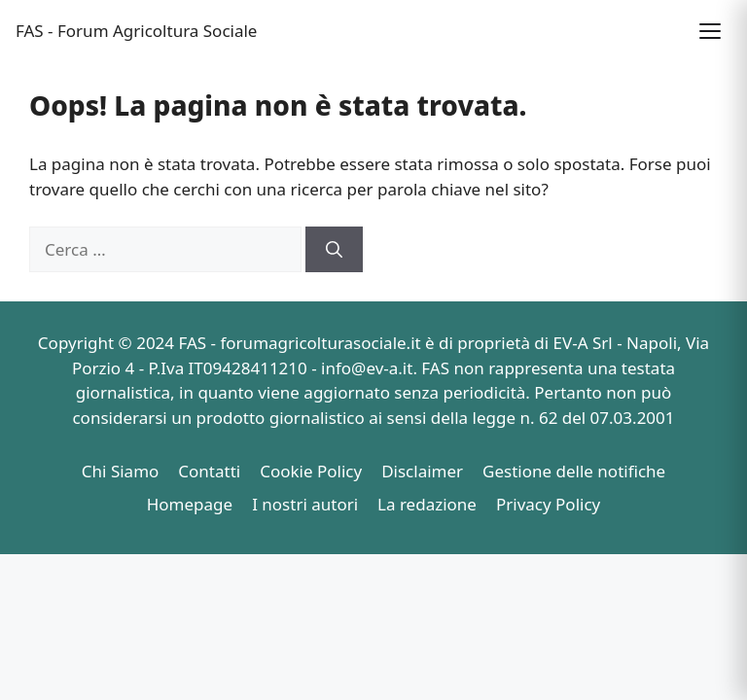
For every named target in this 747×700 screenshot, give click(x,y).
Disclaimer (422, 471)
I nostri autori (305, 504)
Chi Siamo (121, 471)
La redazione (427, 504)
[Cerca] (334, 250)
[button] (710, 31)
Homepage (190, 504)
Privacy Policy (548, 504)
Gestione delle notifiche (574, 471)
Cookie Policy (311, 471)
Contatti (209, 471)
